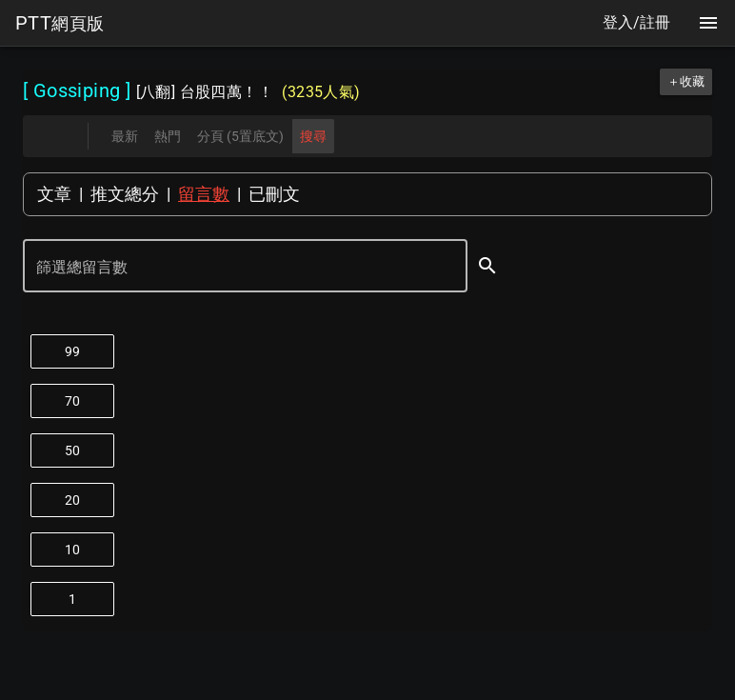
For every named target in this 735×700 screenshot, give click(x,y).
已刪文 (274, 194)
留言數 (204, 194)
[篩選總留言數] (232, 268)
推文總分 (125, 194)
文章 (54, 194)
